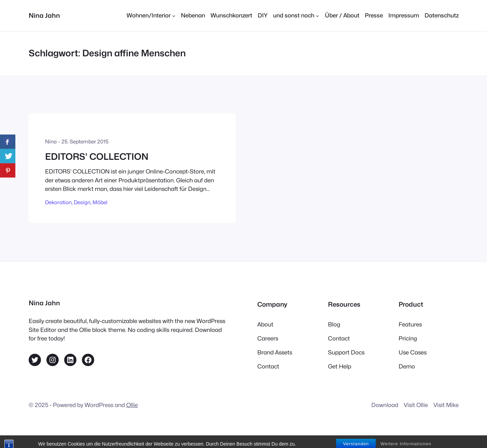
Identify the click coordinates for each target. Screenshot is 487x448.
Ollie (132, 405)
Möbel (100, 202)
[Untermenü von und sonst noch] (296, 16)
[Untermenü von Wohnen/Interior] (151, 16)
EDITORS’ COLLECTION (97, 157)
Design (82, 202)
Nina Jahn (44, 15)
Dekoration (58, 202)
